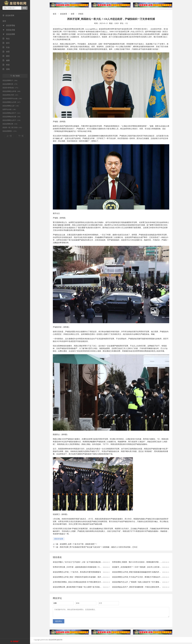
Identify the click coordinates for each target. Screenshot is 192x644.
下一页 (21, 136)
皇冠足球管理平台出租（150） (13, 99)
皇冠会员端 (9, 30)
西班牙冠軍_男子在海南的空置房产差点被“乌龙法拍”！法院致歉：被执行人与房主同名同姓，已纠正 (99, 547)
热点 (6, 39)
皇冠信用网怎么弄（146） (11, 106)
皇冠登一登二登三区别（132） (13, 128)
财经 (6, 56)
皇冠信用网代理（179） (10, 84)
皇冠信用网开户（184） (10, 80)
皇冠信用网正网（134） (10, 124)
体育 (6, 52)
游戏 (6, 69)
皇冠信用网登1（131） (10, 131)
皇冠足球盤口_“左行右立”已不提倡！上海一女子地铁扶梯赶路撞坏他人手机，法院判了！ (87, 562)
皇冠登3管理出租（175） (11, 88)
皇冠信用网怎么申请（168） (12, 91)
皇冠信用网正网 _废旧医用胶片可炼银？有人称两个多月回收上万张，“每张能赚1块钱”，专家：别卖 (91, 587)
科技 (6, 65)
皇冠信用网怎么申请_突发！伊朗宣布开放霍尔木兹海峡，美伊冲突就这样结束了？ (85, 577)
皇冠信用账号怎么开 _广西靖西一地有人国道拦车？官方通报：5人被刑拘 (140, 582)
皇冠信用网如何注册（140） (12, 117)
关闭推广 (16, 641)
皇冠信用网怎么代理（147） (12, 102)
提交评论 (59, 623)
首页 (4, 21)
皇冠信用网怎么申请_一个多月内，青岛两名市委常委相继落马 (77, 572)
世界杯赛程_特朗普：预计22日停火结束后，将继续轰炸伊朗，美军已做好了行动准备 (145, 562)
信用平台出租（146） (10, 109)
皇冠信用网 (9, 34)
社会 (6, 47)
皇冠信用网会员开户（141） (12, 113)
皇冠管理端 (9, 26)
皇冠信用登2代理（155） (11, 95)
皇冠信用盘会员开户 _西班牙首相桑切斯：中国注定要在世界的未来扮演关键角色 (143, 587)
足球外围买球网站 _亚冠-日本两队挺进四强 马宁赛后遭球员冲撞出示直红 (81, 582)
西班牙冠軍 (59, 539)
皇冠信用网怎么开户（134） (12, 120)
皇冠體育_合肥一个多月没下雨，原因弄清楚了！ (79, 544)
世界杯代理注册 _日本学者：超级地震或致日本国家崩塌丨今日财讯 (79, 567)
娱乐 (6, 43)
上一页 (9, 136)
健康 (6, 60)
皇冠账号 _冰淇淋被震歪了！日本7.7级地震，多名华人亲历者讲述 (138, 567)
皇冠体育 (64, 14)
